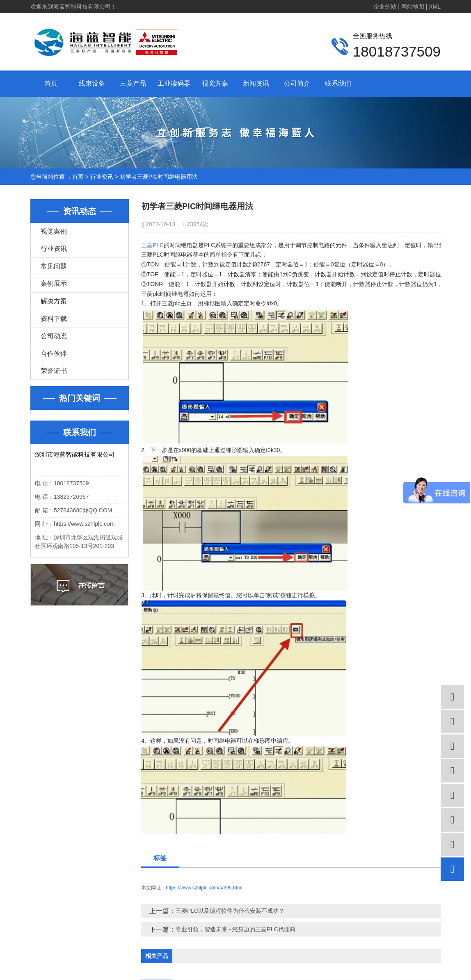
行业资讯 (102, 177)
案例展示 (54, 283)
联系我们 (338, 83)
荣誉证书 (54, 371)
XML (435, 7)
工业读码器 (174, 83)
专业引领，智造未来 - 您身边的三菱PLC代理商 (235, 929)
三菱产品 (133, 83)
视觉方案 (215, 83)
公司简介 (297, 83)
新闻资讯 (256, 83)
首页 (51, 83)
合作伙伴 (54, 354)
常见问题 (54, 266)
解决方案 (54, 301)
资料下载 (54, 319)
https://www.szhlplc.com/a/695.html (204, 888)
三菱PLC (152, 245)
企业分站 (385, 7)
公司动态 (54, 336)
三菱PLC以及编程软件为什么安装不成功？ (230, 911)
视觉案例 (54, 231)
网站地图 (413, 7)
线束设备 (92, 83)
